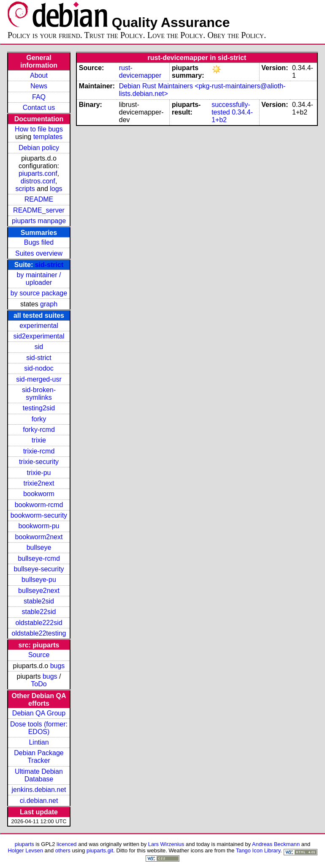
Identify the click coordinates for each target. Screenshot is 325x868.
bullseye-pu (39, 580)
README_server (39, 210)
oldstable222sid (39, 623)
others (63, 850)
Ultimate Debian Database (39, 775)
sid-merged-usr (39, 379)
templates (48, 137)
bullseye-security (39, 569)
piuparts (24, 844)
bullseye (39, 547)
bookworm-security (39, 515)
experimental (39, 326)
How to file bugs (39, 129)
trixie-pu (39, 473)
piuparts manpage (39, 221)
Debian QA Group (39, 713)
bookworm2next (39, 537)
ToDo (39, 684)
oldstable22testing (39, 633)
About (39, 75)
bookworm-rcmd (39, 505)
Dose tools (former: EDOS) (39, 728)
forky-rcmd (39, 430)
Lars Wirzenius (166, 844)
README (39, 199)
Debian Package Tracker (39, 757)
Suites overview (39, 253)
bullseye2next (39, 591)
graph (49, 304)
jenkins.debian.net (39, 790)
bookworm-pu (39, 526)
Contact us (39, 108)
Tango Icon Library (258, 850)
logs (56, 189)
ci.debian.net (39, 801)
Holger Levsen (25, 850)
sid (39, 347)
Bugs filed (39, 242)
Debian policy (39, 148)
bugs (58, 666)
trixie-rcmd (39, 451)
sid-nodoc (39, 368)
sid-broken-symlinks (39, 394)
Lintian (39, 742)
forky (39, 419)
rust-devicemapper (140, 72)
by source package (39, 293)
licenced (67, 844)
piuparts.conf (38, 173)
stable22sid (39, 612)
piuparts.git (100, 850)
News (39, 86)
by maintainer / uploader (39, 279)
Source (39, 655)
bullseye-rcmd (39, 558)
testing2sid (39, 408)
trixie (39, 440)
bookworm (39, 494)
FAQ (39, 97)
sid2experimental (39, 336)
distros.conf (38, 181)
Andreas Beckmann (276, 844)
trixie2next (39, 483)
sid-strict (49, 265)
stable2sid (39, 601)
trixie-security (39, 462)
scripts (25, 189)
